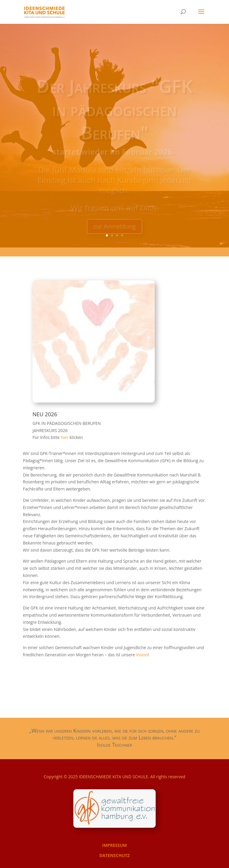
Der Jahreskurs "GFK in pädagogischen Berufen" (114, 113)
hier (65, 437)
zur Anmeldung (114, 230)
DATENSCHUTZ (114, 855)
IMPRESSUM (115, 845)
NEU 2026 (45, 414)
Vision (142, 655)
